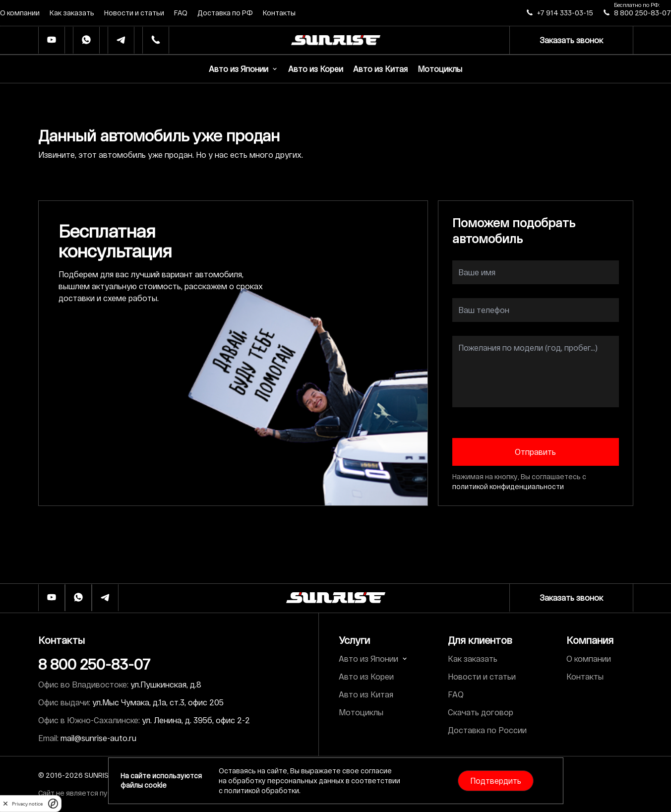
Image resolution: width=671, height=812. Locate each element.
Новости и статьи (134, 13)
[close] (5, 804)
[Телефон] (156, 40)
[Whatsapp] (86, 40)
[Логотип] (336, 598)
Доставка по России (487, 730)
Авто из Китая (380, 69)
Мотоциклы (440, 69)
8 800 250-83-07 (642, 13)
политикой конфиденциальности (508, 486)
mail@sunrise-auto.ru (98, 738)
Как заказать (72, 13)
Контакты (279, 13)
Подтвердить (496, 781)
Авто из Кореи (316, 69)
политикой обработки (262, 790)
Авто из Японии (244, 69)
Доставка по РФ (225, 13)
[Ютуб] (52, 40)
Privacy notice (27, 804)
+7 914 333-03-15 (565, 13)
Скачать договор (481, 712)
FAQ (181, 13)
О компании (20, 13)
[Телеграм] (121, 40)
